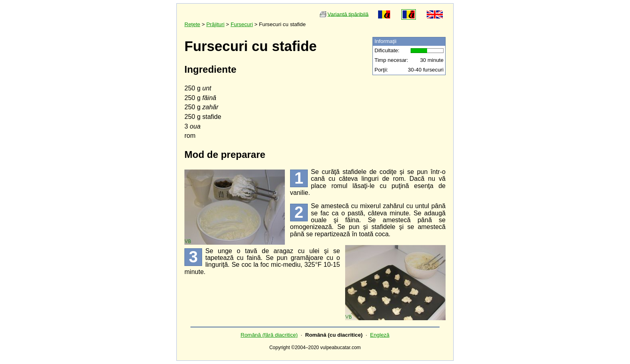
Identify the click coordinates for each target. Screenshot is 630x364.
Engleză (380, 335)
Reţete (192, 24)
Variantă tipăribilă (348, 14)
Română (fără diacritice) (269, 335)
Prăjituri (215, 24)
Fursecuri (242, 24)
